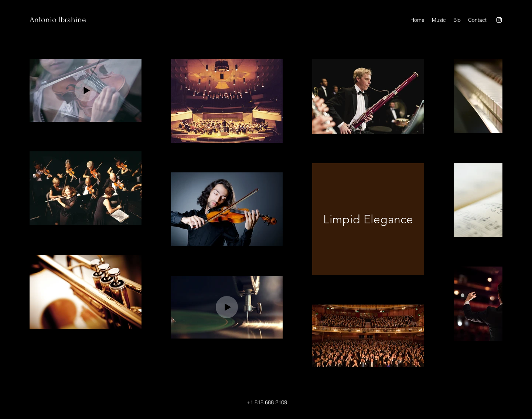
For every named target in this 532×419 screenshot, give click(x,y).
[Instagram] (499, 20)
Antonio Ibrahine (58, 20)
